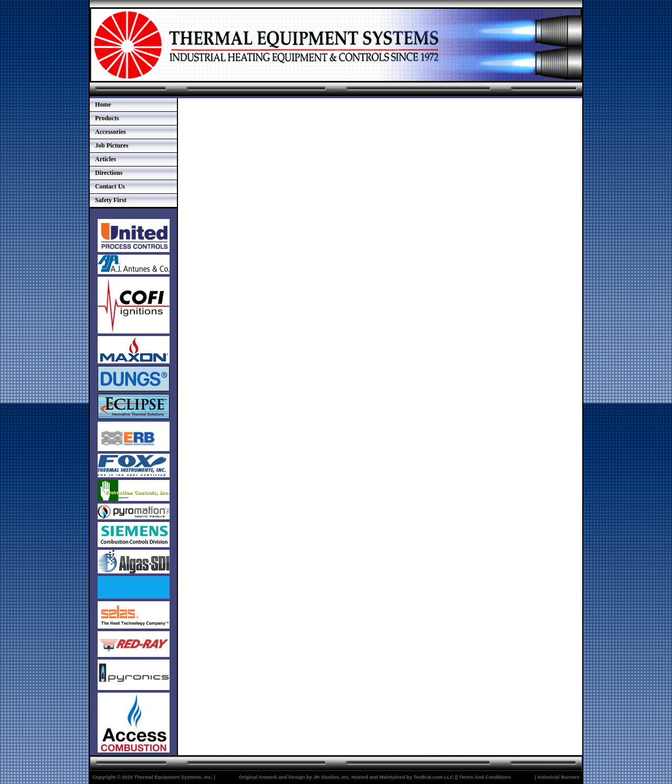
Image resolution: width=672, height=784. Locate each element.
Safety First (111, 200)
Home (103, 104)
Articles (106, 159)
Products (107, 118)
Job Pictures (112, 145)
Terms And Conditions (485, 777)
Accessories (111, 132)
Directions (109, 173)
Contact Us (110, 186)
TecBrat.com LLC (433, 777)
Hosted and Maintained (378, 777)
